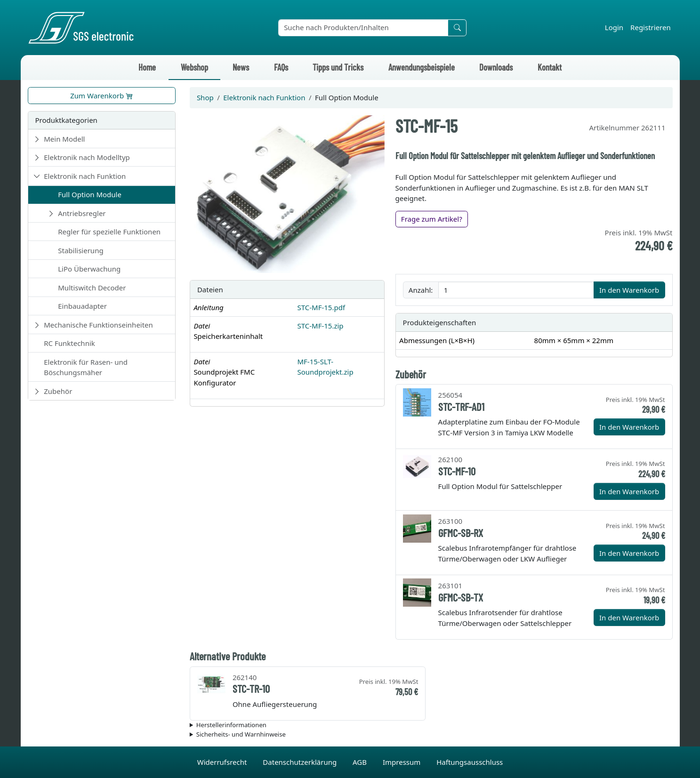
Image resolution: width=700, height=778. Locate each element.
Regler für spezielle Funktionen (109, 232)
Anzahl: (421, 290)
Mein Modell (64, 139)
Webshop (194, 67)
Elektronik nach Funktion (85, 176)
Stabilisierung (80, 250)
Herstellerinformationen (231, 725)
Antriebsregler (82, 213)
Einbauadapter (82, 306)
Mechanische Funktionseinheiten (98, 325)
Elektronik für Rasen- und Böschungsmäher (86, 367)
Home (147, 67)
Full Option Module (90, 194)
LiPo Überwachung (89, 269)
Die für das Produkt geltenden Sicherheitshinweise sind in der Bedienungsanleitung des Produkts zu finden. (431, 735)
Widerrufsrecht (223, 762)
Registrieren (651, 27)
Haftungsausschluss (470, 762)
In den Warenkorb (629, 290)
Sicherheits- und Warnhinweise (241, 734)
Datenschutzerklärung (301, 762)
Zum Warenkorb (101, 96)
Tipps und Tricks (338, 67)
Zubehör (58, 391)
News (241, 67)
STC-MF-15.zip (320, 326)
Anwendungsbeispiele (422, 67)
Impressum (402, 762)
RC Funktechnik (69, 343)
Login (614, 27)
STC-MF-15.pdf (321, 307)
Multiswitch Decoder (92, 288)
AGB (361, 762)
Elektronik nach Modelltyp (87, 157)
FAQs (281, 67)
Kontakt (550, 67)
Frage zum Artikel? (432, 219)
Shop (205, 97)
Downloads (496, 67)
